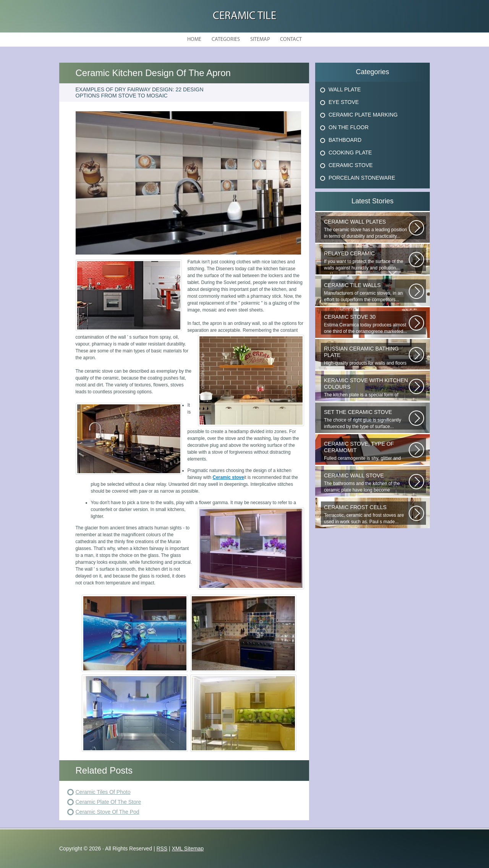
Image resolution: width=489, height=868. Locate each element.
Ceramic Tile (244, 16)
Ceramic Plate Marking (363, 115)
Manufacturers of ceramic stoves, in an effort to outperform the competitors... (366, 292)
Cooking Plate (350, 153)
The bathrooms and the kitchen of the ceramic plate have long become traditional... (366, 483)
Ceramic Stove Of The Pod (108, 812)
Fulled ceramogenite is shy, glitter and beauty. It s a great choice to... (366, 451)
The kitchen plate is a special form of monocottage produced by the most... (366, 388)
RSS (162, 849)
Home (194, 40)
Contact (291, 40)
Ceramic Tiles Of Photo (103, 792)
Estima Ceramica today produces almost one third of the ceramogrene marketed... (366, 324)
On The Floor (349, 127)
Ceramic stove (228, 477)
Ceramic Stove (351, 165)
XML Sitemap (188, 849)
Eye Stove (344, 102)
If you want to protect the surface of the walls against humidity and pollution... (366, 260)
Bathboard (345, 140)
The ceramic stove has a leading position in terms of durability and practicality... (366, 229)
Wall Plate (345, 89)
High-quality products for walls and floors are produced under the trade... (366, 356)
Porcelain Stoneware (362, 178)
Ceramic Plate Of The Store (108, 802)
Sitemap (260, 40)
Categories (226, 40)
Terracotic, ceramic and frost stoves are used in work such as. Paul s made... (366, 514)
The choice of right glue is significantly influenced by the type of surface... (366, 419)
